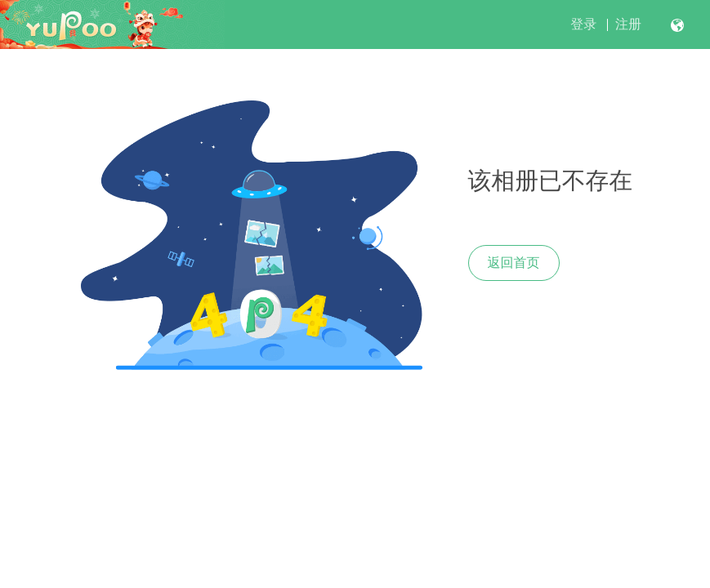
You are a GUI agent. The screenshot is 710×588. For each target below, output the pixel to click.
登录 (583, 24)
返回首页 (514, 263)
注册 (628, 24)
